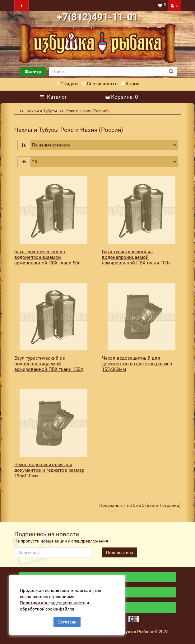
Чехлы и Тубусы (42, 111)
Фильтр (33, 72)
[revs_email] (53, 552)
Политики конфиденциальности (53, 602)
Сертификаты (100, 84)
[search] (107, 71)
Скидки (66, 84)
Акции (130, 84)
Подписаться (120, 552)
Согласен (67, 622)
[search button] (171, 71)
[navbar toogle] (21, 6)
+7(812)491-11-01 (97, 17)
